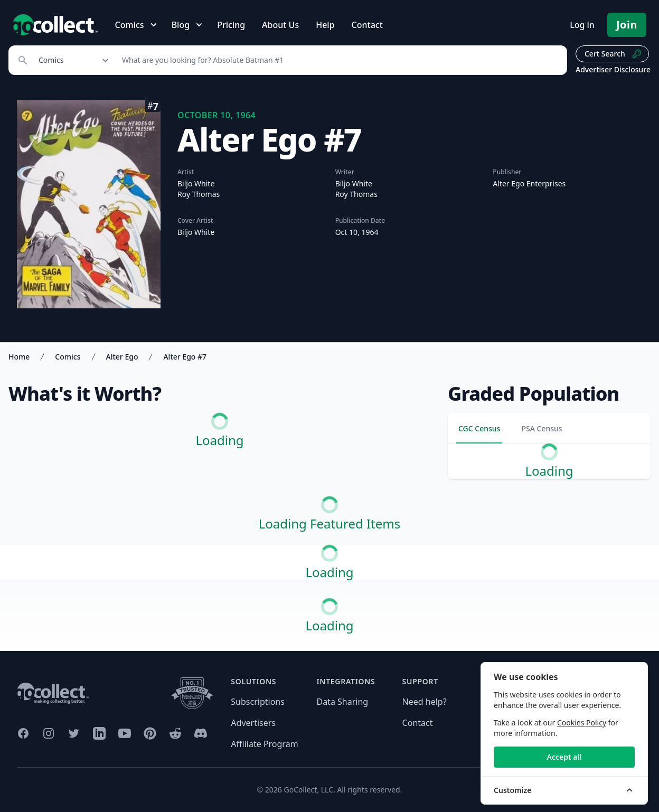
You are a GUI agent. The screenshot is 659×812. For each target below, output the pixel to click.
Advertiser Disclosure (613, 69)
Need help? (425, 702)
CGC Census (479, 428)
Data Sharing (342, 702)
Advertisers (253, 723)
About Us (280, 25)
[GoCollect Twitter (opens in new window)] (74, 733)
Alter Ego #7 (185, 357)
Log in (582, 25)
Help (325, 25)
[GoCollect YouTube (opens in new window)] (125, 733)
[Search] (339, 60)
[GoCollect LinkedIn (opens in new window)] (99, 733)
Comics (68, 357)
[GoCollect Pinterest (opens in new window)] (150, 733)
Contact (367, 25)
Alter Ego (122, 357)
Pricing (231, 25)
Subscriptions (258, 702)
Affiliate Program (264, 744)
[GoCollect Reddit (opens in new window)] (175, 733)
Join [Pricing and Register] (627, 25)
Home (19, 357)
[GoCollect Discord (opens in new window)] (201, 733)
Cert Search (613, 54)
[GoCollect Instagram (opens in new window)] (49, 733)
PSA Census (542, 428)
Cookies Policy (582, 723)
